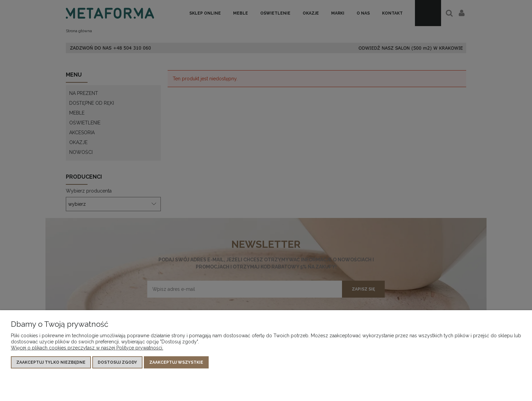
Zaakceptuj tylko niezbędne (51, 362)
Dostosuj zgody (117, 362)
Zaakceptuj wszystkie (176, 362)
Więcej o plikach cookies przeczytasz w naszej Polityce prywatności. (87, 348)
